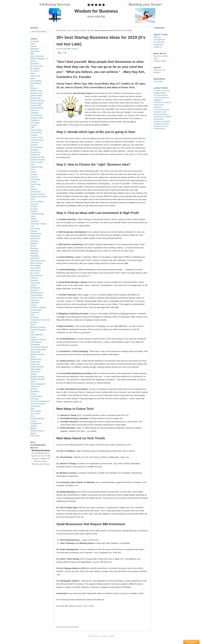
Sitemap (111, 636)
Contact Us (158, 47)
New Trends (35, 273)
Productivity (35, 312)
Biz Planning (35, 68)
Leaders (33, 219)
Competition (35, 120)
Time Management (37, 418)
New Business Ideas (38, 261)
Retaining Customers (38, 327)
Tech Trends (89, 606)
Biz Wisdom (35, 71)
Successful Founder (38, 404)
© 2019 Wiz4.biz (94, 636)
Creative (33, 125)
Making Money (36, 234)
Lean (32, 226)
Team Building (36, 411)
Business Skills (36, 105)
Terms (33, 416)
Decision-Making (36, 147)
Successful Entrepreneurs (40, 401)
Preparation (35, 300)
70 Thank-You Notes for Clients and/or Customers (162, 105)
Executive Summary (38, 160)
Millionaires (34, 251)
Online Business (36, 275)
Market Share (35, 239)
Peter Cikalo (63, 49)
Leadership (34, 221)
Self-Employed (36, 342)
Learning (34, 231)
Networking (34, 258)
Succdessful (35, 386)
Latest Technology (37, 214)
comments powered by (68, 627)
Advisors (34, 46)
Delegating (34, 150)
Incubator (34, 206)
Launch (33, 216)
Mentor (33, 246)
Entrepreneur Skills (37, 157)
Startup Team (35, 372)
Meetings (34, 243)
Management (35, 236)
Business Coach (36, 93)
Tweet (65, 53)
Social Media (35, 345)
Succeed (34, 389)
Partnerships (35, 283)
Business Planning (37, 100)
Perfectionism (35, 288)
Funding (33, 182)
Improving (34, 204)
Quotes (33, 325)
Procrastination (36, 310)
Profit (32, 315)
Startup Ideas (35, 362)
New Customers (36, 263)
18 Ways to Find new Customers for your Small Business (161, 126)
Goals (32, 187)
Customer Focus (36, 137)
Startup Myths (35, 369)
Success (33, 394)
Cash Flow (34, 110)
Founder (33, 172)
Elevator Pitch (35, 152)
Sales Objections (37, 335)
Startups (33, 374)
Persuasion (34, 290)
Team (32, 409)
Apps (32, 54)
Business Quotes (37, 103)
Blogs (32, 73)
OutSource (34, 278)
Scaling (33, 337)
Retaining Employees (38, 330)
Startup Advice (36, 359)
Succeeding (35, 391)
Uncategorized (36, 423)
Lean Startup (35, 229)
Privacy (104, 636)
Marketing (34, 241)
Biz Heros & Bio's (37, 66)
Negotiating (35, 256)
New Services (35, 271)
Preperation (35, 303)
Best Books (35, 64)
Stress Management (38, 384)
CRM (32, 128)
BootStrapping (36, 83)
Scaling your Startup (38, 340)
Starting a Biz (35, 352)
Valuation (34, 426)
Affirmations (35, 49)
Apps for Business (37, 56)
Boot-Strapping (36, 81)
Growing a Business (38, 194)
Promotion (34, 317)
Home (69, 30)
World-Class (35, 436)
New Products (36, 268)
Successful (34, 399)
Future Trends (36, 184)
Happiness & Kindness (39, 197)
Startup (79, 606)
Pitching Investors (37, 293)
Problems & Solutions (38, 308)
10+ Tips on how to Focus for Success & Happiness (161, 98)
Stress (33, 381)
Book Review (35, 76)
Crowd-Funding (36, 130)
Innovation (34, 209)
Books (33, 78)
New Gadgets (35, 266)
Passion (33, 285)
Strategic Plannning (38, 379)
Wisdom (33, 433)
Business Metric (36, 96)
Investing (34, 211)
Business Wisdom (80, 30)
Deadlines (34, 145)
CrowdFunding (36, 133)
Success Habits (36, 396)
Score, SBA (158, 81)
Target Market (35, 406)
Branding (34, 88)
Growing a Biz (36, 192)
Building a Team (36, 91)
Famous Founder (37, 162)
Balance (33, 61)
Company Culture (37, 118)
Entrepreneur (35, 155)
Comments (74, 49)
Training (33, 421)
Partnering (34, 280)
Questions (34, 322)
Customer (34, 135)
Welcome (157, 37)
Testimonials (158, 44)
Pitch (155, 58)
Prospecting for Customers (40, 320)
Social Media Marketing (39, 347)
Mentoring (34, 248)
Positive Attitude (36, 295)
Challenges (34, 113)
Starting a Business (38, 354)
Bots (32, 86)
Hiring (32, 199)
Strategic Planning (37, 377)
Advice (33, 44)
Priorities (34, 305)
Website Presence (37, 431)
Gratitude (34, 189)
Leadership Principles (38, 224)
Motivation (34, 253)
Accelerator (35, 41)
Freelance (34, 177)
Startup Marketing (37, 367)
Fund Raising (35, 179)
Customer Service (37, 140)
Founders (34, 174)
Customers (34, 142)
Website (33, 428)
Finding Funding (36, 167)
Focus (33, 169)
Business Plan (36, 98)
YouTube (93, 295)
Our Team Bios (159, 42)
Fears (32, 165)
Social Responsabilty (38, 349)
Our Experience (159, 40)
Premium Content (37, 298)
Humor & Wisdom (37, 202)
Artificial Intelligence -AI (39, 59)
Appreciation (35, 51)
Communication (36, 115)
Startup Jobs (35, 364)
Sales (32, 332)
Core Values (35, 123)
